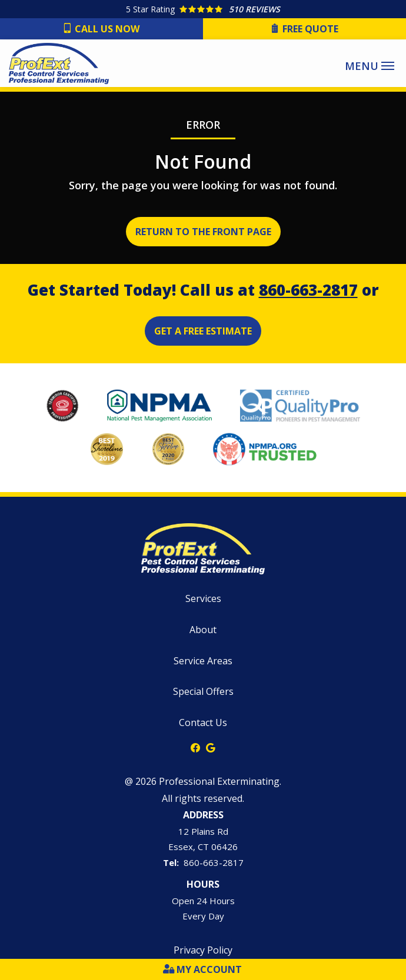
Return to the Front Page (203, 232)
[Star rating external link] (203, 9)
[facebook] (195, 747)
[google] (211, 747)
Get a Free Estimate (203, 331)
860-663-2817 (308, 290)
